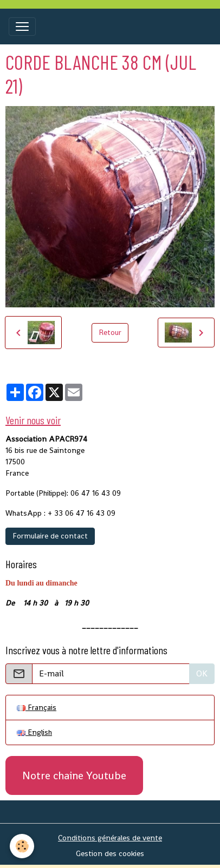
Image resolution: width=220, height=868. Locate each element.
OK (202, 673)
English (34, 732)
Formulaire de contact (50, 536)
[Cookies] (22, 846)
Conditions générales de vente (110, 838)
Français (37, 707)
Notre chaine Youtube (74, 775)
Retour (110, 332)
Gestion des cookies (110, 853)
